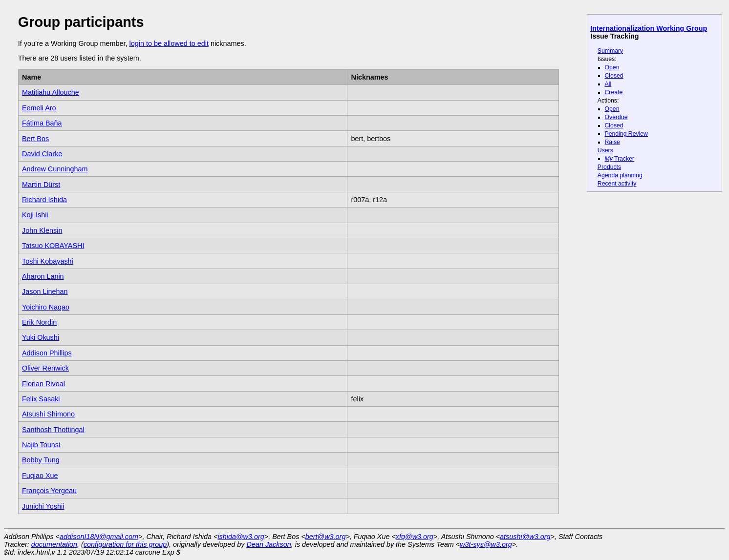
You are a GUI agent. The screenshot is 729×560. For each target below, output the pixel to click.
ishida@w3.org (241, 537)
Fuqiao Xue (40, 476)
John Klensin (42, 230)
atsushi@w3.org (525, 537)
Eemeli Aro (39, 108)
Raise (612, 142)
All (608, 84)
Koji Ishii (35, 215)
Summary (610, 51)
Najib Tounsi (41, 445)
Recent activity (617, 184)
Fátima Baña (42, 123)
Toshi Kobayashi (48, 261)
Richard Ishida (44, 200)
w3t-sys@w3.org (486, 544)
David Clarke (42, 154)
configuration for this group (125, 544)
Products (609, 167)
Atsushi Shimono (48, 414)
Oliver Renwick (45, 368)
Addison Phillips (47, 353)
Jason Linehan (45, 291)
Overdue (616, 117)
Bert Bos (35, 139)
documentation (54, 544)
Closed (614, 76)
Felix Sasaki (41, 399)
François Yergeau (49, 491)
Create (614, 92)
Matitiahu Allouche (51, 92)
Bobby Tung (41, 460)
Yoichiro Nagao (46, 307)
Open (612, 67)
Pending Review (626, 134)
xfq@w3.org (415, 537)
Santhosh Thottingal (53, 430)
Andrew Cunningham (55, 169)
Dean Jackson (269, 544)
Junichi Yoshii (43, 506)
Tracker (620, 159)
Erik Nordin (39, 322)
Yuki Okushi (41, 337)
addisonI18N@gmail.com (99, 537)
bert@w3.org (326, 537)
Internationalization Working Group (649, 28)
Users (605, 150)
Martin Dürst (41, 185)
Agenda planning (620, 175)
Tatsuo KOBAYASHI (53, 246)
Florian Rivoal (43, 384)
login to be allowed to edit (169, 43)
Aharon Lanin (43, 276)
